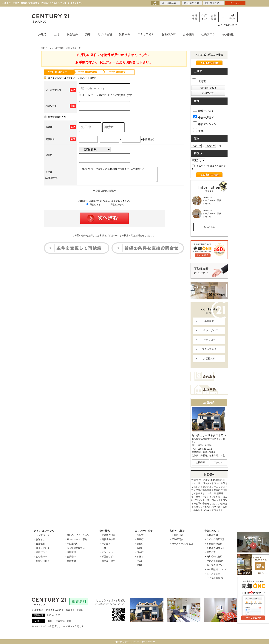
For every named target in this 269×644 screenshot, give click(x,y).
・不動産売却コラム (214, 548)
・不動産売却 (71, 544)
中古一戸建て (204, 117)
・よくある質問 (212, 574)
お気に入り (191, 3)
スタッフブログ (209, 330)
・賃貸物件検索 (107, 539)
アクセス (218, 462)
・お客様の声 (40, 557)
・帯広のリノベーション (77, 535)
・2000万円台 (176, 539)
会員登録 (214, 17)
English (233, 17)
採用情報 (228, 34)
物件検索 (195, 17)
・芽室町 (139, 539)
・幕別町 (139, 548)
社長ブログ (208, 34)
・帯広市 (139, 535)
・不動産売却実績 (213, 544)
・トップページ (41, 535)
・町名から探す (107, 561)
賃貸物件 (125, 34)
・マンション (106, 552)
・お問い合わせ (41, 561)
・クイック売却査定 (214, 539)
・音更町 (139, 544)
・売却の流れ (211, 552)
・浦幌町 (139, 565)
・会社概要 (39, 544)
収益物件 (72, 34)
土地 (57, 34)
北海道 (199, 81)
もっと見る (209, 227)
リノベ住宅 (105, 34)
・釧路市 (139, 557)
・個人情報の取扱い (75, 548)
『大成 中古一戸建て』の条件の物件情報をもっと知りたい (123, 176)
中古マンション (205, 124)
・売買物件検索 (107, 535)
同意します (93, 207)
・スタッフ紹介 (41, 548)
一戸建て (41, 34)
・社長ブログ (40, 552)
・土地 (103, 548)
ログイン (204, 17)
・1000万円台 (176, 535)
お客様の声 (169, 34)
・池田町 (139, 561)
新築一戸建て (204, 110)
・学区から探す (107, 557)
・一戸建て (105, 544)
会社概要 (188, 34)
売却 (88, 34)
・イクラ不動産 (214, 578)
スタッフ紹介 (146, 34)
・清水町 (139, 552)
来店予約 (212, 3)
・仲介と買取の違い (214, 561)
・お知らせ (39, 539)
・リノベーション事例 (76, 539)
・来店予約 (70, 561)
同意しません (115, 207)
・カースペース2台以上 (181, 544)
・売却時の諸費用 (213, 557)
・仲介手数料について (216, 569)
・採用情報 (70, 552)
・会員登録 (70, 557)
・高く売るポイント (214, 565)
